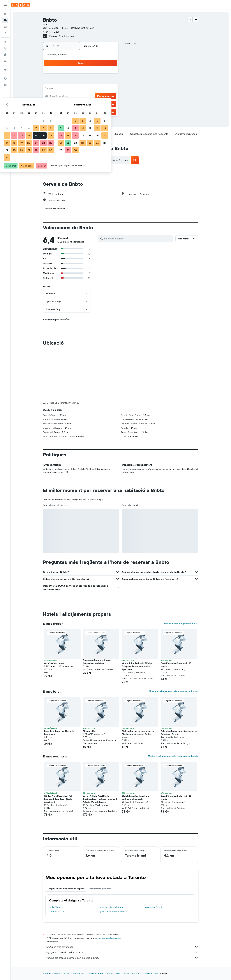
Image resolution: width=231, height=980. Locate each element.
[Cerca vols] (5, 14)
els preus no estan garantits (109, 938)
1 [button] (103, 74)
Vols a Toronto (56, 907)
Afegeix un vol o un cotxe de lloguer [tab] (66, 889)
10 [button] (67, 89)
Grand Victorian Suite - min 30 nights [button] (176, 665)
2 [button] (110, 74)
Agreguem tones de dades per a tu (122, 952)
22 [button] (103, 96)
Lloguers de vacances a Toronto (112, 911)
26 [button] (81, 104)
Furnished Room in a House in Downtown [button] (59, 733)
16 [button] (110, 89)
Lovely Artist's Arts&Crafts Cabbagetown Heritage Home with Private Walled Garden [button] (100, 799)
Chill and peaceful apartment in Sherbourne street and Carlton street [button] (138, 734)
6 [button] (89, 82)
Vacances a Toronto (154, 907)
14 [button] (96, 89)
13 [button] (89, 89)
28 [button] (96, 104)
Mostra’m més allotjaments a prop (181, 623)
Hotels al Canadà (96, 973)
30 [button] (110, 104)
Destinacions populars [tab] (100, 889)
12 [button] (81, 89)
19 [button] (81, 96)
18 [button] (74, 96)
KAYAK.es (47, 973)
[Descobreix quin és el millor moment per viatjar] (5, 55)
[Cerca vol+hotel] (5, 33)
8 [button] (103, 82)
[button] (5, 5)
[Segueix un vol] (5, 48)
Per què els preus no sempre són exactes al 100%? (122, 958)
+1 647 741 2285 (51, 32)
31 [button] (67, 111)
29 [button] (103, 104)
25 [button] (74, 104)
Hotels (57, 973)
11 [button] (74, 89)
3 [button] (67, 82)
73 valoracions (66, 36)
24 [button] (67, 104)
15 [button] (103, 89)
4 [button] (74, 82)
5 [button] (81, 82)
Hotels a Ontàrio (113, 973)
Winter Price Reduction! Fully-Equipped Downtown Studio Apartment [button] (137, 666)
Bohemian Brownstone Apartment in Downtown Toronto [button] (179, 733)
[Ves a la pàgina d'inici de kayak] (20, 5)
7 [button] (96, 82)
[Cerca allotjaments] (5, 20)
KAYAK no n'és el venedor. (122, 947)
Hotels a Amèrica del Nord (74, 973)
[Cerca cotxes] (5, 27)
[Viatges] (5, 70)
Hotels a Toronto (58, 911)
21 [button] (96, 96)
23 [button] (110, 96)
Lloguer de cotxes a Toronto (111, 907)
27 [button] (89, 104)
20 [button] (88, 96)
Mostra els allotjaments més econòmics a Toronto (174, 691)
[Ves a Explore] (5, 42)
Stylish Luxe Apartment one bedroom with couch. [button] (136, 797)
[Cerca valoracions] (138, 239)
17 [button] (67, 96)
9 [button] (110, 82)
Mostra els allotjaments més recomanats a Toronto (173, 756)
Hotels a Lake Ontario (132, 973)
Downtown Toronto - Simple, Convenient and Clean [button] (97, 662)
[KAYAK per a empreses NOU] (5, 61)
